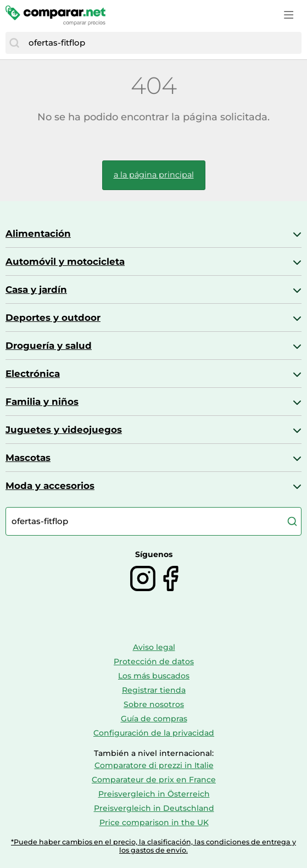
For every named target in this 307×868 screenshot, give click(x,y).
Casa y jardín (36, 290)
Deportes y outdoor (53, 318)
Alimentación (38, 233)
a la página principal (154, 175)
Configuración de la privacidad (154, 733)
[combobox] (162, 43)
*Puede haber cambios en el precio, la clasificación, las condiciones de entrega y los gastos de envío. (153, 846)
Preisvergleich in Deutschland (154, 808)
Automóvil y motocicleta (65, 261)
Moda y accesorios (50, 486)
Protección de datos (154, 661)
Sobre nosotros (154, 704)
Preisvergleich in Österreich (154, 794)
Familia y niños (42, 402)
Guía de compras (154, 719)
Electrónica (33, 374)
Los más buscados (154, 676)
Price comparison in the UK (154, 822)
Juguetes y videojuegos (64, 430)
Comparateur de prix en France (154, 780)
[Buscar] (14, 43)
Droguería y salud (49, 346)
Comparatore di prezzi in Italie (154, 765)
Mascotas (28, 458)
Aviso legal (154, 647)
